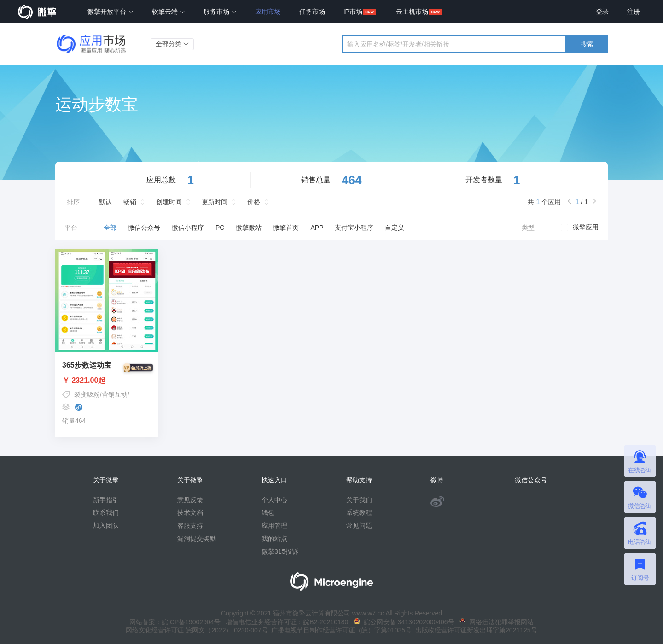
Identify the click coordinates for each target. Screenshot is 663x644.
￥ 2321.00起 (107, 381)
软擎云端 (169, 12)
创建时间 (169, 202)
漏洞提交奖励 (197, 539)
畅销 (130, 202)
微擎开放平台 (110, 12)
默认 (105, 202)
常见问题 (359, 526)
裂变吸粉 (87, 394)
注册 (634, 12)
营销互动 (115, 394)
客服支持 (190, 526)
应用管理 (274, 526)
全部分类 (172, 44)
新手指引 (106, 500)
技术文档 (190, 513)
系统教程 (359, 513)
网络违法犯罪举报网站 (497, 622)
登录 (602, 12)
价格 (254, 202)
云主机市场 (412, 12)
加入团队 (106, 526)
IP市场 (353, 12)
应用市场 (268, 12)
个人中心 (274, 500)
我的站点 (274, 539)
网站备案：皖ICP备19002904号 (175, 622)
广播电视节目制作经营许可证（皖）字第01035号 (340, 630)
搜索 (587, 44)
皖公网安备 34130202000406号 (404, 622)
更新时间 (215, 202)
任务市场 (312, 12)
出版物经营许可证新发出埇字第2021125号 (474, 630)
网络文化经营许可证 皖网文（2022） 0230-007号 (197, 630)
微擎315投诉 (280, 551)
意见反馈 (190, 500)
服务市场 (220, 12)
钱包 (268, 513)
